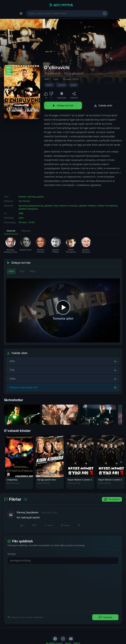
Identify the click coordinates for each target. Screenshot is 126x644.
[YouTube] (71, 639)
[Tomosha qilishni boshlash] (63, 311)
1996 (46, 79)
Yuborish (105, 617)
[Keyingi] (121, 462)
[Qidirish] (105, 13)
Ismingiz (12, 554)
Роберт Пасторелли (107, 206)
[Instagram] (63, 639)
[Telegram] (55, 639)
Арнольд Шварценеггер (31, 206)
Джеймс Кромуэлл (28, 209)
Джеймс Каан (52, 206)
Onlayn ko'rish (63, 105)
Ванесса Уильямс (69, 206)
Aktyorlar (11, 231)
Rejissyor (26, 231)
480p (11, 271)
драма (73, 85)
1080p (33, 271)
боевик (49, 85)
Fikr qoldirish (112, 499)
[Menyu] (21, 13)
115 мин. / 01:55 (71, 79)
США (56, 79)
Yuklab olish (103, 105)
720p (22, 271)
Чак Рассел (24, 201)
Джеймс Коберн (87, 206)
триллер (62, 85)
